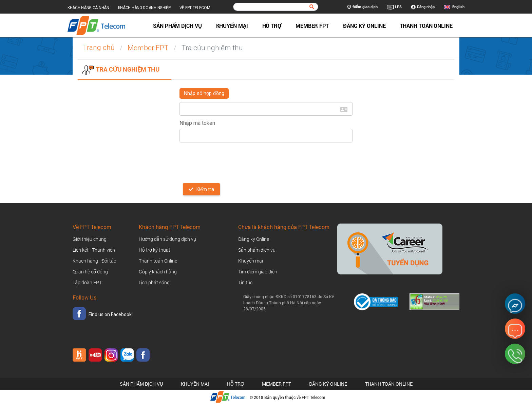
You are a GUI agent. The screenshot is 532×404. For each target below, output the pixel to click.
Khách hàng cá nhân (88, 8)
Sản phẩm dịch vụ (177, 26)
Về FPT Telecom (195, 8)
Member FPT (312, 26)
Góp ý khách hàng (158, 272)
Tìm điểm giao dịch (258, 272)
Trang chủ (99, 47)
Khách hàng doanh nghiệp (144, 8)
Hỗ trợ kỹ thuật (155, 250)
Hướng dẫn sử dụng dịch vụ (167, 239)
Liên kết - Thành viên (94, 250)
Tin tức (245, 282)
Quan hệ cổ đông (90, 272)
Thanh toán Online (426, 26)
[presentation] (231, 161)
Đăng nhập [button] (423, 7)
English (458, 7)
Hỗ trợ (272, 26)
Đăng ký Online (364, 26)
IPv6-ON (441, 297)
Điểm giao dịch (362, 7)
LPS (394, 7)
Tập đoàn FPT (87, 282)
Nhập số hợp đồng (204, 93)
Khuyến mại (232, 26)
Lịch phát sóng (154, 282)
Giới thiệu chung (90, 239)
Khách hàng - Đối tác (94, 261)
